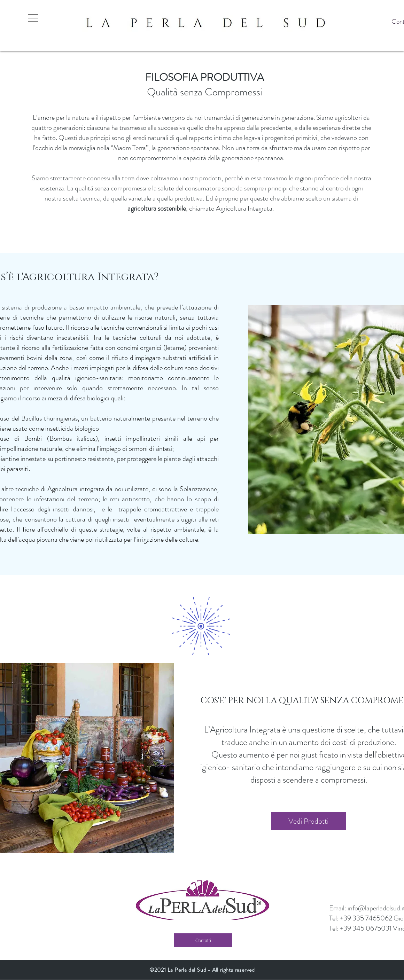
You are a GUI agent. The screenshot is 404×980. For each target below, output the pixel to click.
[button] (33, 18)
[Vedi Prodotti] (308, 821)
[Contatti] (203, 940)
